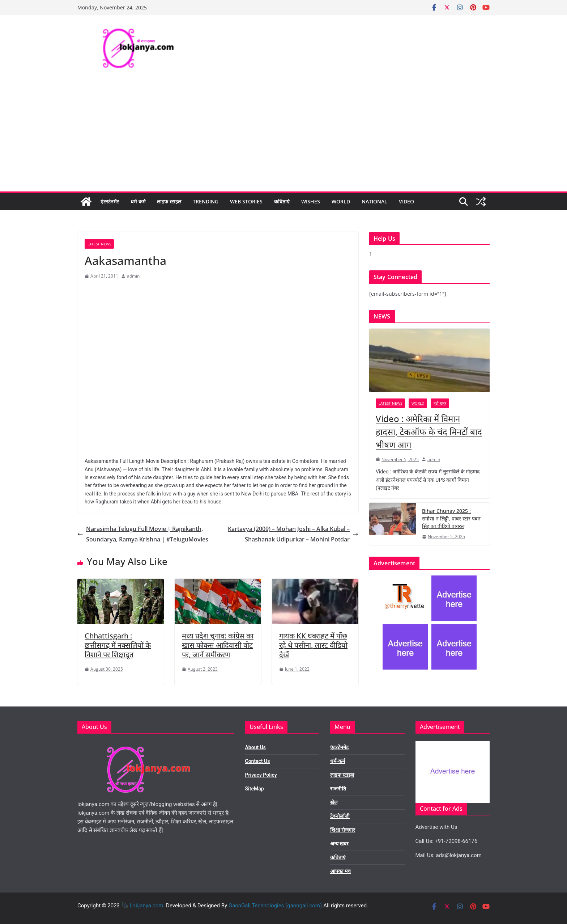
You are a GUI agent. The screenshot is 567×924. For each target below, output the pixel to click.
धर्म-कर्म (138, 201)
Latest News (99, 244)
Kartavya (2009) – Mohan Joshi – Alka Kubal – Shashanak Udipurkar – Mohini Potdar (293, 534)
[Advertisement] (283, 137)
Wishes (311, 201)
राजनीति (338, 789)
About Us (256, 747)
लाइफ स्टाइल (169, 201)
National (374, 201)
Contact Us (258, 761)
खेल (334, 802)
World (341, 201)
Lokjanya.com (146, 906)
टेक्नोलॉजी (340, 816)
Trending (206, 201)
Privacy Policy (261, 775)
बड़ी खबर (440, 403)
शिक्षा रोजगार (343, 830)
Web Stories (246, 201)
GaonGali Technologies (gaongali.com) (275, 906)
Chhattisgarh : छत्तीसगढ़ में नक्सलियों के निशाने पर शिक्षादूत (118, 645)
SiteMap (255, 789)
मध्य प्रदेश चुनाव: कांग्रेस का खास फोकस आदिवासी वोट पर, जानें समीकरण (218, 645)
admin (133, 276)
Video (406, 201)
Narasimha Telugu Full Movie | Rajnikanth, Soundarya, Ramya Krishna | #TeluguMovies (143, 534)
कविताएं (282, 201)
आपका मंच (340, 871)
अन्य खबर (339, 844)
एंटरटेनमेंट (110, 201)
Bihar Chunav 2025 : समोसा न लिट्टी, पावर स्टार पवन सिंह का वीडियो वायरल (451, 518)
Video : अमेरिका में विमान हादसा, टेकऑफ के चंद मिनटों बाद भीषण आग (429, 432)
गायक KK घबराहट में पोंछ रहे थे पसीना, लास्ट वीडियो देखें (313, 645)
